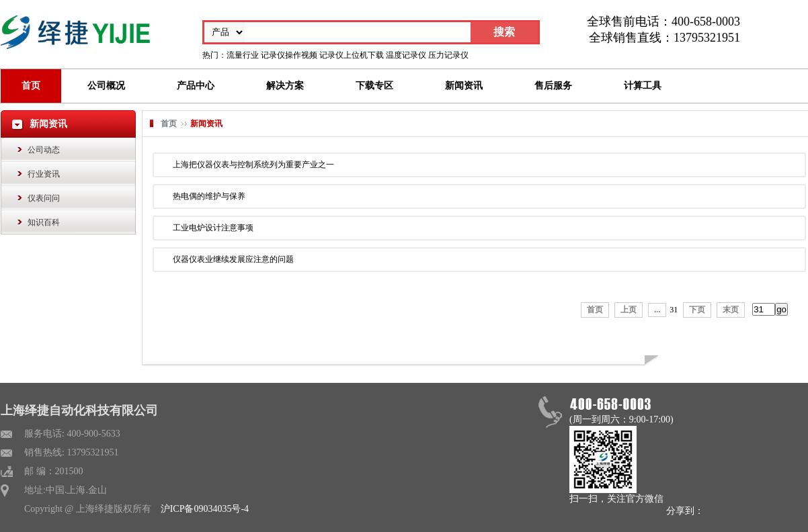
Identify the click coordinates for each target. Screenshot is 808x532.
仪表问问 (44, 198)
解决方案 (285, 86)
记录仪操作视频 (289, 55)
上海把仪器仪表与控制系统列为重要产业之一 (253, 165)
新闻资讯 (464, 86)
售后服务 (553, 86)
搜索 (504, 32)
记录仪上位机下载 (352, 55)
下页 (697, 310)
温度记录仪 (406, 55)
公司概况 (106, 86)
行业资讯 (44, 174)
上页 (629, 310)
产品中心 (196, 86)
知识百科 (44, 222)
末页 (731, 310)
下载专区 (374, 86)
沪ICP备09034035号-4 (205, 509)
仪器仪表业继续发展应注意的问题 (233, 259)
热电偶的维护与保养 (209, 196)
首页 (31, 86)
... (657, 310)
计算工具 (643, 86)
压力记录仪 (448, 55)
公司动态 (44, 150)
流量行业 (243, 55)
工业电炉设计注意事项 (213, 228)
